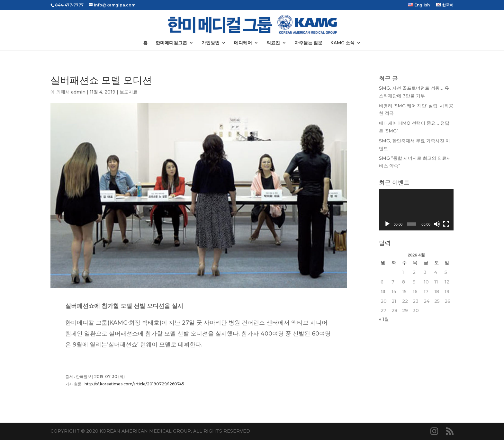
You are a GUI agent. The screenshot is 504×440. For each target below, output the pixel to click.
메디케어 (243, 43)
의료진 (273, 43)
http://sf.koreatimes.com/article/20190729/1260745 (134, 384)
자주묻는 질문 (308, 43)
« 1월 (384, 319)
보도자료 (129, 92)
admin (78, 92)
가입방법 (211, 43)
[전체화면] (446, 224)
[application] (416, 210)
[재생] (387, 224)
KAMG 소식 (342, 43)
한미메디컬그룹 (171, 43)
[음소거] (437, 224)
